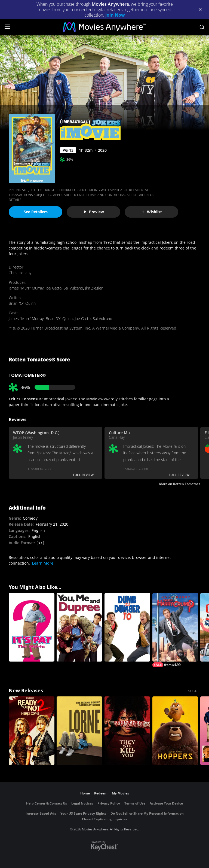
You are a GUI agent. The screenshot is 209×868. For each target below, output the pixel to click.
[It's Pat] (32, 627)
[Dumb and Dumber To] (127, 627)
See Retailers (36, 212)
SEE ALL (194, 691)
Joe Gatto (54, 288)
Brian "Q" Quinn (22, 303)
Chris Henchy (20, 273)
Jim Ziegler (94, 288)
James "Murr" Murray (26, 288)
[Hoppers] (175, 731)
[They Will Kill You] (127, 731)
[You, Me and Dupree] (79, 627)
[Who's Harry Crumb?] (175, 630)
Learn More (43, 563)
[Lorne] (79, 731)
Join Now (115, 15)
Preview (94, 212)
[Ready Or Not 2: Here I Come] (32, 731)
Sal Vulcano (73, 288)
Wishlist (152, 212)
